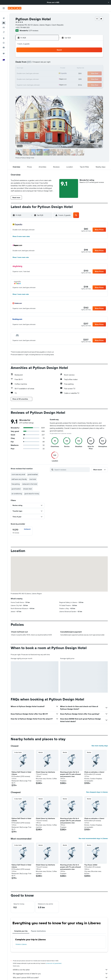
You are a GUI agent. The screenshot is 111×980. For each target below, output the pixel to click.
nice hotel (33, 479)
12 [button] (31, 68)
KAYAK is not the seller (60, 970)
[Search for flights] (4, 15)
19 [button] (31, 74)
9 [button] (52, 63)
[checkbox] (22, 531)
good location (16, 489)
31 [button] (21, 84)
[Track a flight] (4, 39)
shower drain (28, 489)
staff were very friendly (19, 479)
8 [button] (47, 63)
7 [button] (42, 63)
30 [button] (52, 79)
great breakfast (33, 474)
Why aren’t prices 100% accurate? (60, 977)
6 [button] (36, 63)
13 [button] (36, 68)
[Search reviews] (72, 470)
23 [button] (52, 74)
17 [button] (21, 74)
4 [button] (26, 63)
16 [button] (52, 68)
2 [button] (52, 58)
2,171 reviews (34, 30)
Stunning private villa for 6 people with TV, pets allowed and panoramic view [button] (70, 774)
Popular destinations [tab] (38, 931)
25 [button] (26, 79)
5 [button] (31, 63)
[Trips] (4, 50)
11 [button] (26, 68)
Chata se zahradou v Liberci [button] (94, 772)
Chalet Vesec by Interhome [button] (45, 772)
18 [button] (26, 74)
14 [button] (42, 68)
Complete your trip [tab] (21, 931)
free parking (16, 484)
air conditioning (17, 494)
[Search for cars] (4, 24)
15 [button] (47, 68)
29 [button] (47, 79)
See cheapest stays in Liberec (97, 792)
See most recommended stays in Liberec (93, 838)
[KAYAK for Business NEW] (4, 44)
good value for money (32, 494)
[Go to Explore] (4, 35)
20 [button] (36, 74)
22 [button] (47, 74)
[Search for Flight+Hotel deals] (4, 29)
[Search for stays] (4, 19)
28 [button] (42, 79)
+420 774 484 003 (22, 27)
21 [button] (42, 74)
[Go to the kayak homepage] (15, 8)
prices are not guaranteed (54, 963)
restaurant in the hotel (30, 484)
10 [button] (21, 68)
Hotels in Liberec (21, 944)
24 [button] (21, 79)
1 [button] (47, 58)
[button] (109, 2)
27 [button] (36, 79)
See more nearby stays (100, 746)
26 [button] (31, 79)
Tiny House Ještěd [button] (91, 865)
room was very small (18, 474)
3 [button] (21, 63)
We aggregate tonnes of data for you (60, 974)
